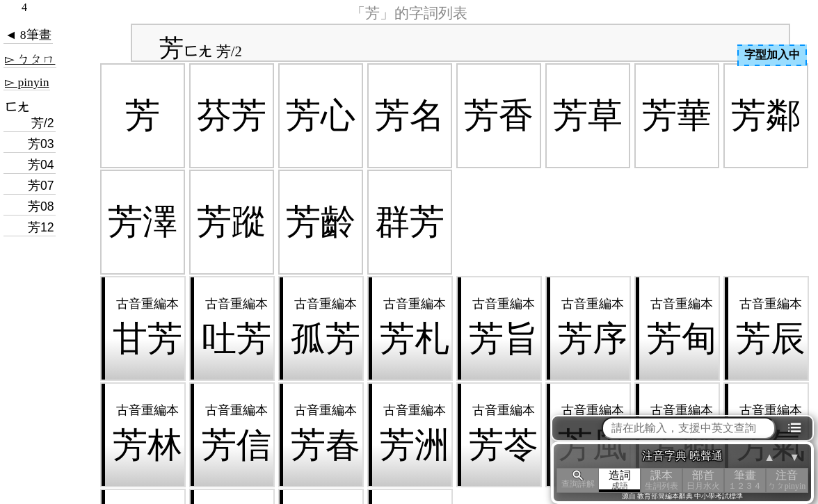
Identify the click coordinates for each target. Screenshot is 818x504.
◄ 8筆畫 (28, 35)
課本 (661, 480)
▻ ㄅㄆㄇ (30, 59)
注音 (787, 480)
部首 (703, 480)
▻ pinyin (27, 82)
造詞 (620, 480)
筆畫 (745, 480)
